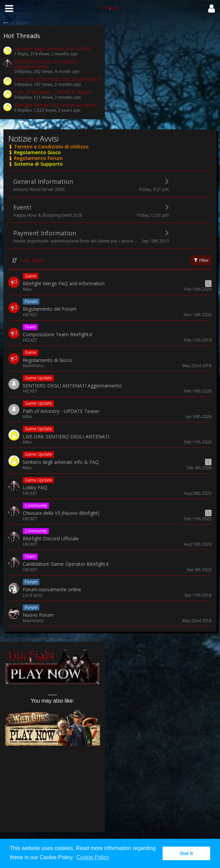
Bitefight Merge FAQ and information (55, 105)
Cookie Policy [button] (93, 857)
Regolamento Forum (38, 158)
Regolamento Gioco (37, 152)
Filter (201, 260)
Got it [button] (186, 853)
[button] (9, 8)
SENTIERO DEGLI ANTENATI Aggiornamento (46, 64)
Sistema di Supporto (38, 164)
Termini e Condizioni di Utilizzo (51, 147)
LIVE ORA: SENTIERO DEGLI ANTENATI (58, 79)
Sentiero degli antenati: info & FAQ (52, 49)
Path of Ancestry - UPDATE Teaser (53, 92)
